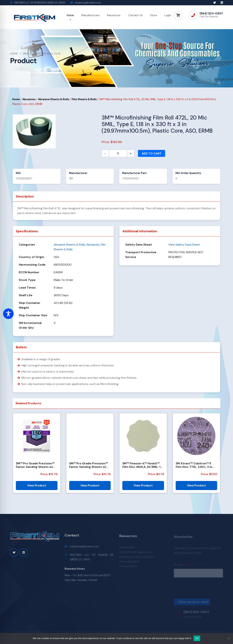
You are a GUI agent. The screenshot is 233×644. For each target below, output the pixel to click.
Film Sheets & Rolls (84, 99)
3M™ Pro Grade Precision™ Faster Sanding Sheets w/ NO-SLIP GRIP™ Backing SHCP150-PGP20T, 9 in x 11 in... (35, 465)
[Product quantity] (118, 153)
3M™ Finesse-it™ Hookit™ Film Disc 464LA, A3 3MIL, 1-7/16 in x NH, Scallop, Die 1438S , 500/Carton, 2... (142, 465)
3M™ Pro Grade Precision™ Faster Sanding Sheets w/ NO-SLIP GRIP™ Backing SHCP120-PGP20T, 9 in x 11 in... (88, 465)
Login (168, 15)
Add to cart (152, 153)
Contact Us (135, 15)
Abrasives (29, 99)
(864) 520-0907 (211, 13)
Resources (114, 15)
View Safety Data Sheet (184, 245)
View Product (37, 485)
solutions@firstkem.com (88, 3)
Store (154, 15)
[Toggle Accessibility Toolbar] (8, 314)
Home (70, 15)
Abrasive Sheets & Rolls (54, 99)
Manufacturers (90, 15)
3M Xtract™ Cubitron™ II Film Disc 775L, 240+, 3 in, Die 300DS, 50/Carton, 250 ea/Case (195, 465)
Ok (197, 638)
